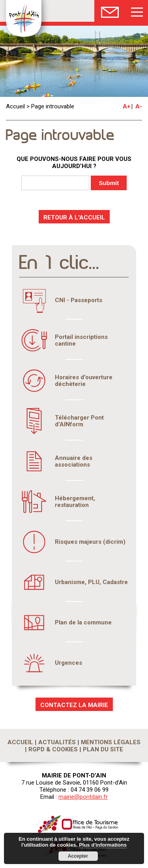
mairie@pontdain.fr (83, 797)
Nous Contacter (110, 11)
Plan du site (103, 749)
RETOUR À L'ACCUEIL (74, 217)
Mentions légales (111, 742)
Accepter (78, 856)
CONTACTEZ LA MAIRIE (74, 705)
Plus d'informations (103, 845)
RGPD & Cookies (53, 749)
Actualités (57, 742)
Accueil (15, 106)
